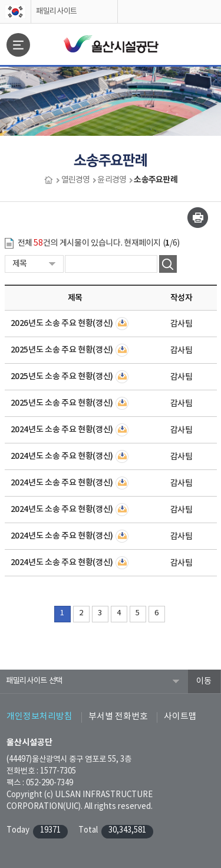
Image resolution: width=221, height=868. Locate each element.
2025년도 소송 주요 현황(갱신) (62, 350)
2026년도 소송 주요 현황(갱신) (62, 323)
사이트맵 (180, 717)
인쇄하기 (198, 218)
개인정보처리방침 (39, 717)
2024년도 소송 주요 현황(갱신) (62, 430)
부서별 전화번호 (118, 717)
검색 (168, 264)
